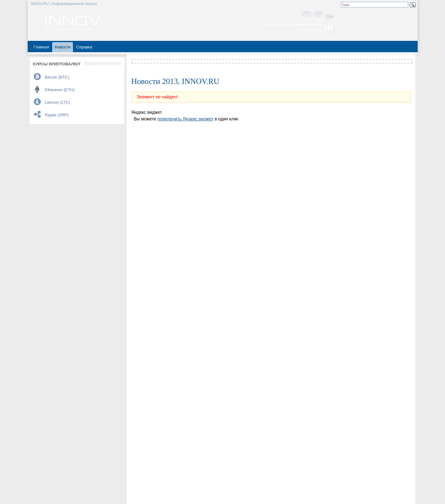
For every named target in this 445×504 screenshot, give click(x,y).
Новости (63, 47)
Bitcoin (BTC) (57, 77)
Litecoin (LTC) (58, 102)
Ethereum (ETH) (60, 90)
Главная (41, 47)
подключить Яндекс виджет (185, 119)
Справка (84, 47)
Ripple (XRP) (57, 115)
